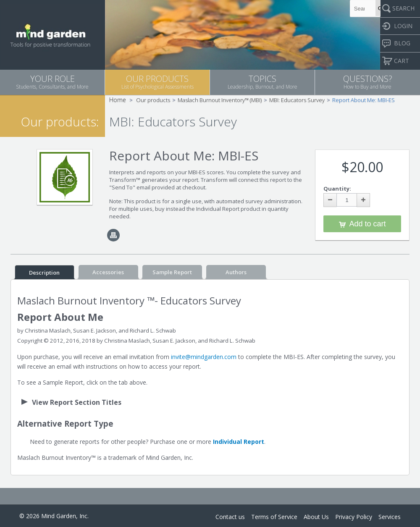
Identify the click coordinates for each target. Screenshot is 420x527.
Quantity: (337, 189)
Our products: (60, 122)
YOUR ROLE (52, 82)
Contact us (230, 517)
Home (118, 100)
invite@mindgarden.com (204, 357)
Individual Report (239, 442)
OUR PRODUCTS (157, 82)
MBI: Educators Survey (297, 100)
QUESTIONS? (367, 82)
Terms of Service (274, 517)
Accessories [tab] (108, 272)
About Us (316, 517)
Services (390, 517)
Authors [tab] (236, 272)
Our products (153, 100)
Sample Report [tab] (172, 272)
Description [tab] (44, 273)
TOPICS (262, 82)
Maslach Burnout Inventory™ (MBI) (220, 100)
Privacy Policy (354, 517)
